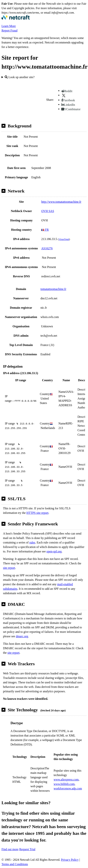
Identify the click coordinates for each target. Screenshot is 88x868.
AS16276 (47, 248)
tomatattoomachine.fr (53, 289)
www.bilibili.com (64, 784)
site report (9, 568)
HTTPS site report (37, 513)
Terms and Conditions (15, 864)
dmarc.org (22, 636)
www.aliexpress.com (66, 780)
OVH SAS (48, 211)
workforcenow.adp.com (68, 788)
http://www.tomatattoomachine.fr (61, 202)
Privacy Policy (70, 860)
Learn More (9, 26)
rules (32, 542)
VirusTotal (64, 239)
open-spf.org (54, 551)
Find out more (10, 849)
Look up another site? (20, 77)
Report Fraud (9, 30)
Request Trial (27, 849)
